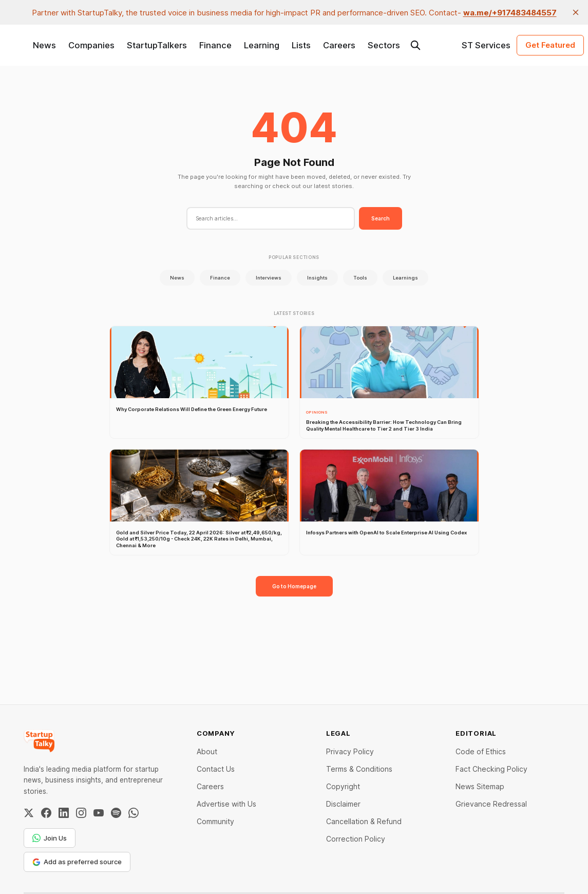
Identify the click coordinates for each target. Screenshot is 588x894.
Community (215, 821)
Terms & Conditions (359, 769)
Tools (360, 278)
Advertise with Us (226, 804)
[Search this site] (415, 45)
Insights (317, 278)
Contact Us (216, 769)
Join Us (50, 838)
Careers (339, 45)
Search (381, 218)
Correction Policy (356, 839)
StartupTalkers (157, 45)
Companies (91, 45)
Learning (262, 45)
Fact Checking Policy (491, 769)
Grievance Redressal (491, 804)
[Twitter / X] (29, 813)
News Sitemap (480, 786)
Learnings (405, 278)
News (44, 45)
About (207, 751)
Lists (301, 45)
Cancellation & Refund (364, 821)
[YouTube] (99, 813)
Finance (215, 45)
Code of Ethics (481, 751)
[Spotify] (116, 813)
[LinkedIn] (64, 813)
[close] (576, 12)
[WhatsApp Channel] (134, 813)
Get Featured (550, 45)
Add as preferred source (77, 862)
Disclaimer (343, 804)
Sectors (384, 45)
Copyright (343, 786)
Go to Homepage (294, 586)
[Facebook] (46, 813)
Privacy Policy (350, 751)
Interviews (269, 278)
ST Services (486, 45)
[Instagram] (81, 813)
